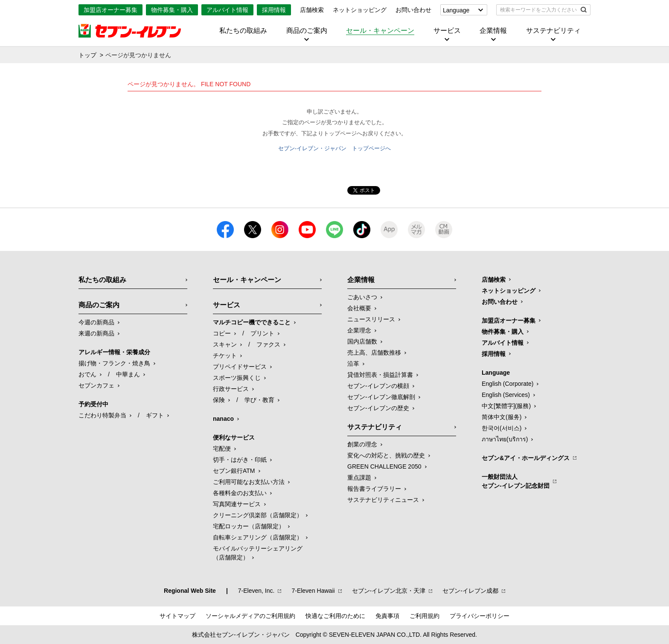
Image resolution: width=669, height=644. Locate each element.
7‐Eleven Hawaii (313, 591)
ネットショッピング (360, 10)
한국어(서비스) (502, 428)
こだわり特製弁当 (102, 415)
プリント (262, 333)
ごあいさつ (362, 297)
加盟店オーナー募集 (111, 10)
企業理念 (359, 330)
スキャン (225, 344)
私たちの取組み (243, 31)
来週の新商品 (96, 333)
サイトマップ (177, 616)
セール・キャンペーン (380, 31)
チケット (225, 356)
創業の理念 (362, 444)
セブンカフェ (96, 385)
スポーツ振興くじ (237, 378)
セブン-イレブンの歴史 (378, 408)
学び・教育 (259, 400)
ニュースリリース (371, 319)
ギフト (155, 415)
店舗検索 (312, 10)
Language (456, 10)
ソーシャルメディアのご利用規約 (250, 616)
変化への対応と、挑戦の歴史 (386, 455)
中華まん (128, 374)
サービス (447, 31)
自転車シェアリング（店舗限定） (258, 537)
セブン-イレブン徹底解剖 (381, 397)
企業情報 (493, 31)
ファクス (268, 344)
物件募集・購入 (172, 10)
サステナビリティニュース (383, 500)
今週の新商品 (96, 322)
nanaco (223, 419)
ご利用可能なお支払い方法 (249, 482)
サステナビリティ (553, 31)
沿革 (353, 364)
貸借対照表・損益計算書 (380, 375)
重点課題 (359, 478)
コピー (222, 333)
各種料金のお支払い (240, 493)
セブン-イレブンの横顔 (378, 386)
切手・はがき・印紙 (240, 460)
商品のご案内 (307, 31)
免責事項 (387, 616)
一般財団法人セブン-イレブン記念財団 (516, 481)
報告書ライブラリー (374, 489)
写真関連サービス (237, 504)
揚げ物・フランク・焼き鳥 (114, 363)
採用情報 (274, 10)
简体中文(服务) (502, 417)
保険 (219, 400)
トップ (87, 55)
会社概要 (359, 308)
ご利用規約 (425, 616)
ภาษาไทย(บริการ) (505, 439)
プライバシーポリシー (480, 616)
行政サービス (231, 389)
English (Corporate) (508, 384)
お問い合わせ (413, 10)
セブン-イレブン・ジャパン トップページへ (334, 148)
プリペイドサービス (240, 367)
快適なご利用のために (335, 616)
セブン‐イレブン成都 (470, 591)
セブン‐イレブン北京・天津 (389, 591)
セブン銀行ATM (234, 471)
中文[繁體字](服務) (506, 406)
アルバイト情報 (227, 10)
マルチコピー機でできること (252, 322)
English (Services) (506, 395)
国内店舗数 (362, 341)
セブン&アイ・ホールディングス (526, 458)
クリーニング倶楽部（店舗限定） (258, 515)
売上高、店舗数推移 (374, 353)
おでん (87, 374)
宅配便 (222, 449)
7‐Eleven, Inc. (256, 591)
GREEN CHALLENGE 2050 (384, 466)
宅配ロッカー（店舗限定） (249, 526)
